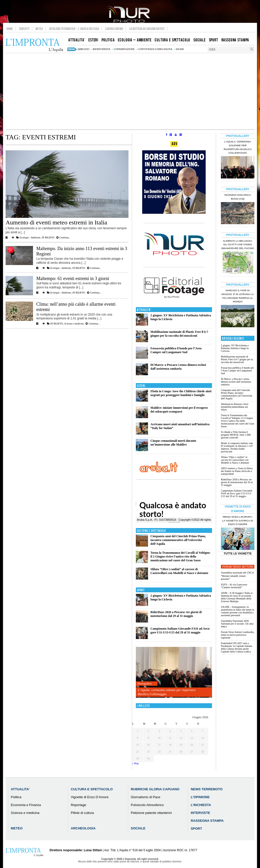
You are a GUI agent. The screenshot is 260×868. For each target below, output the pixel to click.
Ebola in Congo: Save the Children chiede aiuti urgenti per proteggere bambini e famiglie (181, 393)
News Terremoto (207, 789)
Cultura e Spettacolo (151, 531)
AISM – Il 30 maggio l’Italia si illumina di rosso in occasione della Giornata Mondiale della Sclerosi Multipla (237, 597)
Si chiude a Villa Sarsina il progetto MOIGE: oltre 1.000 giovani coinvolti (236, 435)
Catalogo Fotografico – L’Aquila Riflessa (74, 29)
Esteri (141, 386)
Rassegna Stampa (207, 821)
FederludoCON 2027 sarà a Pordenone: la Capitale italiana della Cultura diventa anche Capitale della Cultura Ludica (237, 647)
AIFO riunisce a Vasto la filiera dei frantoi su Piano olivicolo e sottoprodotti (237, 471)
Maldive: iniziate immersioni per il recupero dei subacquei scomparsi (179, 410)
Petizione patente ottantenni (151, 813)
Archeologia (83, 828)
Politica (16, 797)
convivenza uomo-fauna (155, 49)
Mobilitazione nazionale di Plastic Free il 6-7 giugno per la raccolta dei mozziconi (179, 334)
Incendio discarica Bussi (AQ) (238, 197)
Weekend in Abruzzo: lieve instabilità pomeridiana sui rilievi (235, 407)
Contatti (24, 29)
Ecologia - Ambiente (30, 238)
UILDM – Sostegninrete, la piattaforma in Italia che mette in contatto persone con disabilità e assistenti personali (238, 611)
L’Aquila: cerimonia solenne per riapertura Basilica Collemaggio (167, 692)
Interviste (200, 813)
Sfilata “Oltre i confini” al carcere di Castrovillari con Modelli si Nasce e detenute (180, 571)
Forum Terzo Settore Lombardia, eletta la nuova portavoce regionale (238, 635)
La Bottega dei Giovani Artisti (147, 29)
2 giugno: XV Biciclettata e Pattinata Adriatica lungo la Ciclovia (235, 348)
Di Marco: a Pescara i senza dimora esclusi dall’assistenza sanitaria (178, 367)
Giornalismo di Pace (145, 797)
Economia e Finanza (26, 805)
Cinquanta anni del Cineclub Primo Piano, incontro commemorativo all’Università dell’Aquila (178, 540)
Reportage (79, 805)
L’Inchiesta (201, 805)
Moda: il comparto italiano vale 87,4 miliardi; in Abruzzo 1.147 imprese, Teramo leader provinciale (237, 447)
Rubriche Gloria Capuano (155, 789)
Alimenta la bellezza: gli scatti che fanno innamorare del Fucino (238, 245)
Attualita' (144, 310)
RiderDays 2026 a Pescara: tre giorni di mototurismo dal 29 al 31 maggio (176, 614)
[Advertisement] (130, 91)
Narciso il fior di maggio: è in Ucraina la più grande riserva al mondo (238, 296)
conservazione (124, 49)
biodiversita (102, 49)
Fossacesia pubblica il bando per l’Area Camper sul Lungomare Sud (176, 350)
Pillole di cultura (82, 813)
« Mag (135, 763)
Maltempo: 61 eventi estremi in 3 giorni (73, 279)
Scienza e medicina (74, 324)
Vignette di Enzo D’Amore (90, 797)
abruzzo (83, 49)
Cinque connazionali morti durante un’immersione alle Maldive (173, 443)
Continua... (63, 238)
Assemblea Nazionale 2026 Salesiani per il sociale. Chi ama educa (237, 624)
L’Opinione (200, 797)
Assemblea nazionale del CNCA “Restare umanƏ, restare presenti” (237, 576)
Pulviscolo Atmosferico (147, 805)
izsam (180, 49)
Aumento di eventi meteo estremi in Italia (56, 222)
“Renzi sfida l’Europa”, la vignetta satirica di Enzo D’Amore (238, 521)
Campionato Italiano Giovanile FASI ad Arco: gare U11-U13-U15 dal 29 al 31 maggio (180, 630)
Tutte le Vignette (238, 553)
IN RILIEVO (48, 238)
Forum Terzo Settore (238, 567)
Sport (141, 590)
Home (10, 29)
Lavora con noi (114, 29)
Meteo (39, 29)
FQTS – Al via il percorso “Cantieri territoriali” (234, 586)
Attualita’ (20, 789)
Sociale (138, 828)
